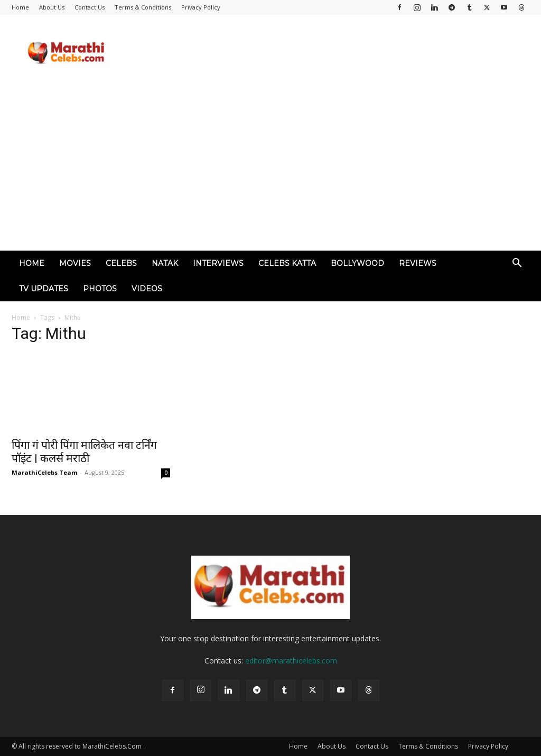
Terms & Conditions (143, 7)
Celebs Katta (287, 263)
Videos (147, 289)
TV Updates (44, 289)
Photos (100, 289)
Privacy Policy (201, 7)
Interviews (218, 263)
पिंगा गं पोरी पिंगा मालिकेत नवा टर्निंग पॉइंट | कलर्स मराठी (84, 452)
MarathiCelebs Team (44, 472)
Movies (75, 263)
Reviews (418, 263)
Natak (165, 263)
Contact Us (90, 7)
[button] (517, 264)
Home (20, 7)
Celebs (121, 263)
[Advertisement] (270, 171)
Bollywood (357, 263)
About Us (52, 7)
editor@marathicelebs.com (291, 661)
